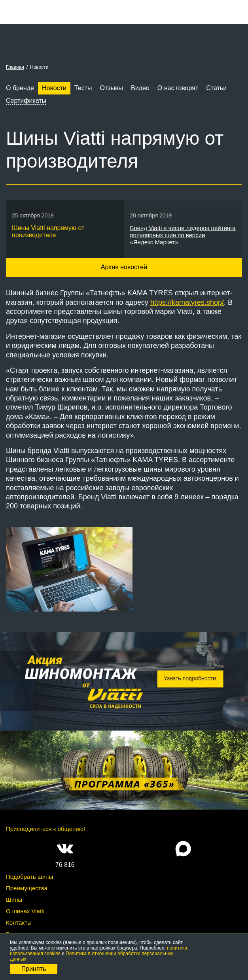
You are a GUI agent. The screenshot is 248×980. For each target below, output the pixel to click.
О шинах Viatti (25, 911)
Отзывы (111, 88)
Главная (15, 67)
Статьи (216, 88)
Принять (34, 969)
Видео (140, 88)
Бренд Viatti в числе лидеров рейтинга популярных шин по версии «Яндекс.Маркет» (183, 235)
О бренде (20, 88)
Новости (54, 88)
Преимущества (27, 888)
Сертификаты (26, 101)
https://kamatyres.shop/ (187, 302)
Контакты (19, 922)
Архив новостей (124, 267)
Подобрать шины (29, 877)
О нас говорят (178, 88)
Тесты (83, 88)
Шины (14, 900)
